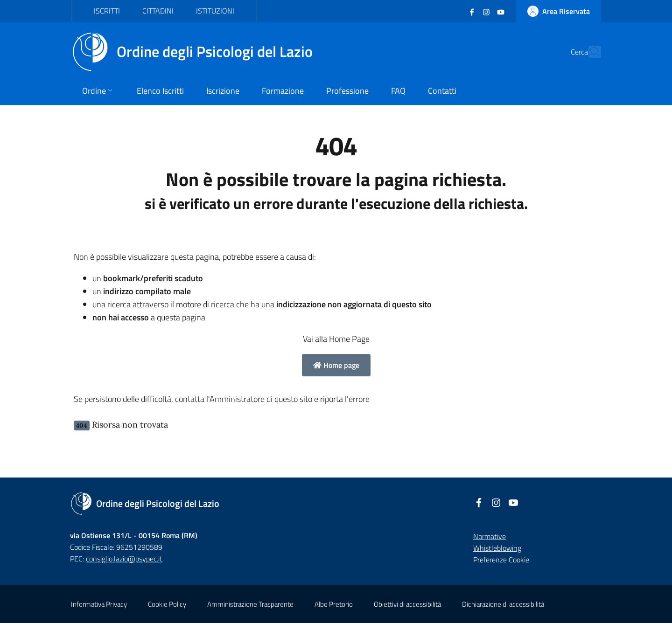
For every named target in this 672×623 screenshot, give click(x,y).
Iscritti (107, 11)
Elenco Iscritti (160, 91)
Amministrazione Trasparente (250, 604)
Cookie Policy (167, 604)
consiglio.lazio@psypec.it (124, 559)
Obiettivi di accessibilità (407, 604)
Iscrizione (223, 91)
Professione (347, 91)
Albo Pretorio (334, 604)
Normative (490, 536)
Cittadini (158, 11)
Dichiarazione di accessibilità (503, 604)
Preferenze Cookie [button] (501, 560)
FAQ (398, 91)
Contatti (442, 91)
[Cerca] (590, 52)
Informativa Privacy (99, 604)
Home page (336, 365)
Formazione (283, 91)
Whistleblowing (497, 548)
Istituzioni (215, 11)
